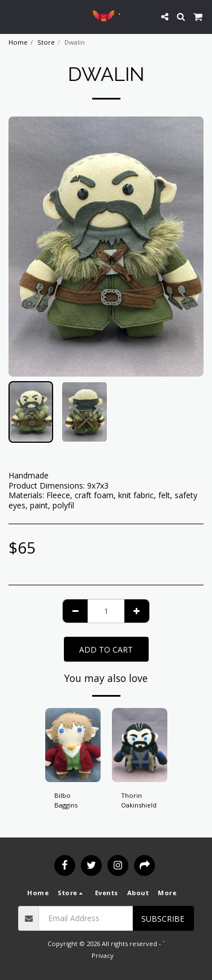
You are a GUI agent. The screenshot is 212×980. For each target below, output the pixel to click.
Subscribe (163, 919)
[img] (73, 745)
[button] (12, 16)
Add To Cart (106, 649)
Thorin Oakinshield (139, 800)
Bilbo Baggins (66, 800)
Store (46, 42)
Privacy (103, 955)
